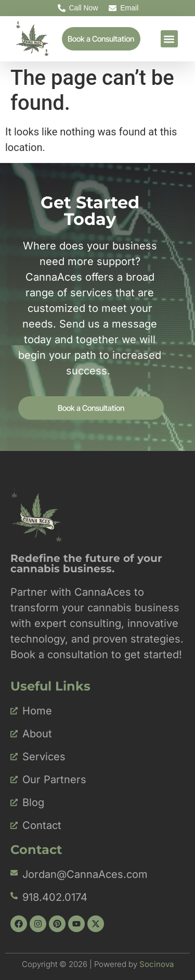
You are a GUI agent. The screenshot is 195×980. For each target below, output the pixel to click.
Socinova (157, 964)
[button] (169, 39)
